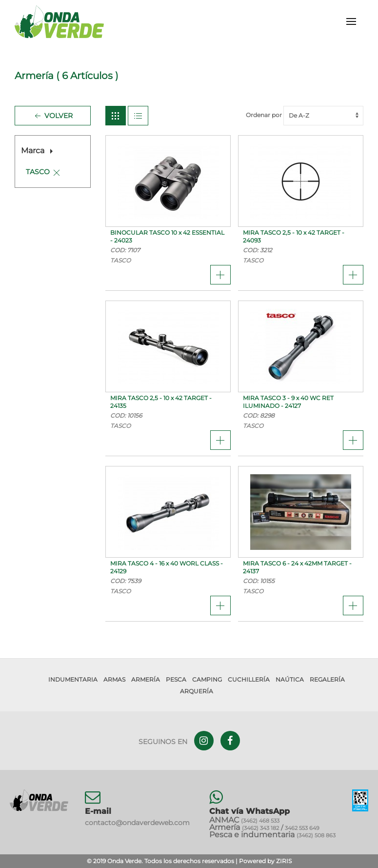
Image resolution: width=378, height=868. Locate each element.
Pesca (176, 679)
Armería (146, 679)
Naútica (290, 679)
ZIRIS (284, 861)
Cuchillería (249, 679)
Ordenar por (305, 115)
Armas (114, 679)
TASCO (38, 172)
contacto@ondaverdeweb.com (137, 823)
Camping (207, 679)
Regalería (327, 679)
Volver (53, 116)
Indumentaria (73, 679)
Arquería (197, 691)
